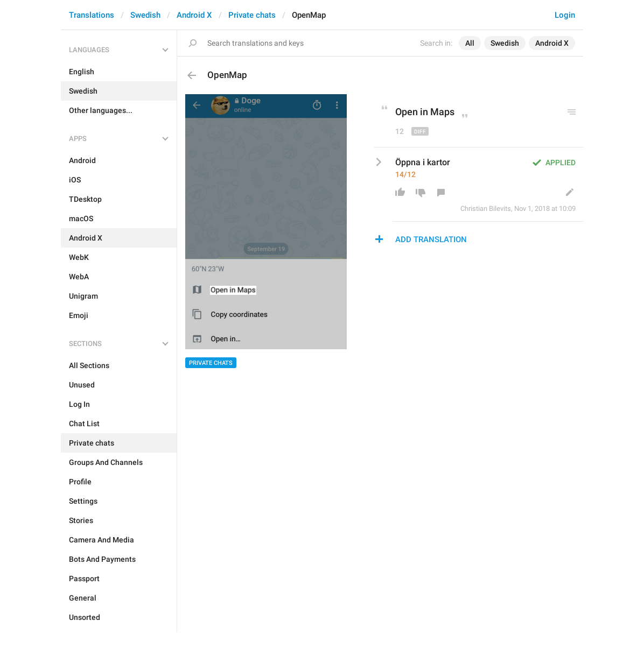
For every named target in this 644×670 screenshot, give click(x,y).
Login (565, 15)
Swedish (145, 15)
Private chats (252, 15)
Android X (194, 15)
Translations (92, 15)
